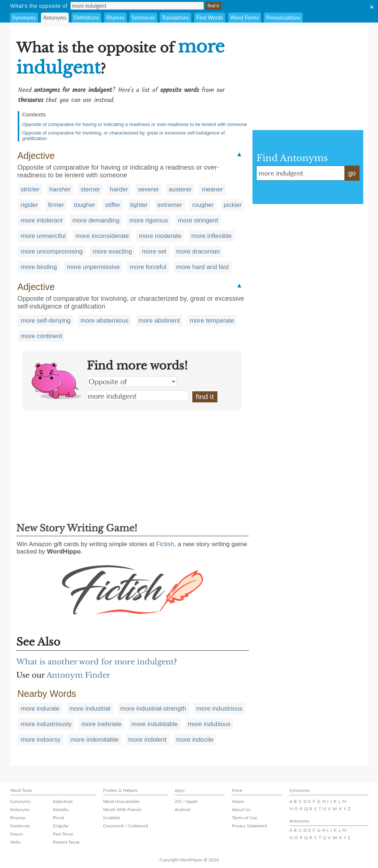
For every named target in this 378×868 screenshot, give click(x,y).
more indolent (147, 740)
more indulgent (138, 396)
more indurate (40, 709)
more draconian (198, 251)
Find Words (210, 18)
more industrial (90, 709)
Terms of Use (244, 818)
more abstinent (159, 321)
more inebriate (102, 724)
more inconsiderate (102, 236)
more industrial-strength (153, 709)
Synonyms (24, 18)
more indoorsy (41, 740)
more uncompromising (52, 251)
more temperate (212, 321)
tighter (139, 205)
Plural (58, 818)
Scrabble (111, 818)
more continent (41, 336)
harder (119, 189)
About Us (241, 809)
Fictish (165, 544)
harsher (60, 189)
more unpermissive (93, 267)
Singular (61, 826)
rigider (29, 205)
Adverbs (61, 809)
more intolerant (42, 220)
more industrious (219, 709)
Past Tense (63, 834)
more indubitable (155, 724)
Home (238, 801)
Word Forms (245, 18)
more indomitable (94, 740)
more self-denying (46, 321)
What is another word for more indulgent (95, 662)
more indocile (195, 740)
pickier (233, 205)
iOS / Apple (186, 801)
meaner (212, 189)
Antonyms (55, 18)
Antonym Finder (78, 675)
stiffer (113, 205)
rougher (203, 205)
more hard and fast (202, 267)
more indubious (209, 724)
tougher (85, 205)
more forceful (148, 267)
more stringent (198, 220)
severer (149, 189)
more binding (39, 267)
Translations (176, 18)
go (352, 173)
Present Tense (66, 842)
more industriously (46, 724)
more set (154, 251)
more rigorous (149, 220)
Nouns (16, 834)
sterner (90, 189)
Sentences (143, 18)
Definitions (86, 18)
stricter (30, 189)
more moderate (160, 236)
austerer (180, 189)
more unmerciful (43, 236)
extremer (170, 205)
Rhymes (115, 18)
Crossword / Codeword (126, 826)
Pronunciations (283, 18)
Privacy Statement (249, 826)
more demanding (96, 220)
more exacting (112, 251)
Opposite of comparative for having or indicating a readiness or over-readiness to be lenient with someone (135, 124)
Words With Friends (122, 809)
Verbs (15, 842)
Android (183, 809)
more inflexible (212, 236)
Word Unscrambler (121, 801)
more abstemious (104, 321)
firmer (56, 205)
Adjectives (63, 801)
